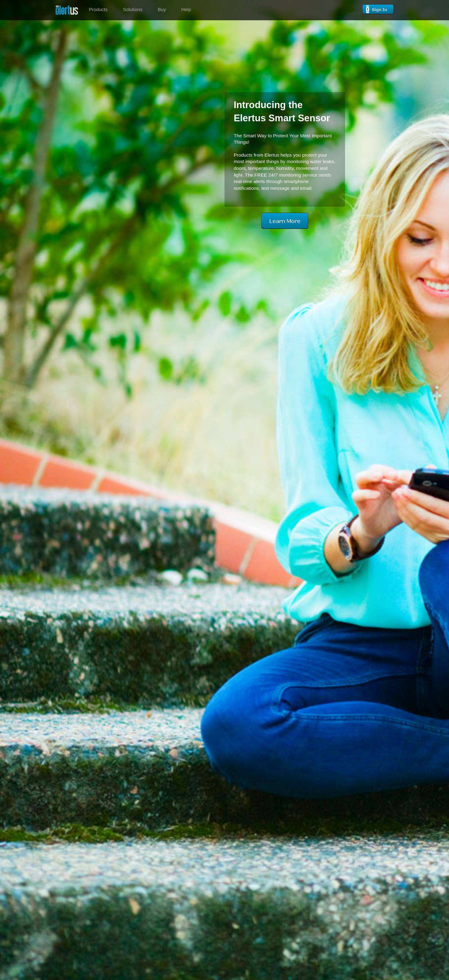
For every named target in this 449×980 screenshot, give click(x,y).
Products (98, 9)
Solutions (133, 9)
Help (186, 9)
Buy (162, 9)
